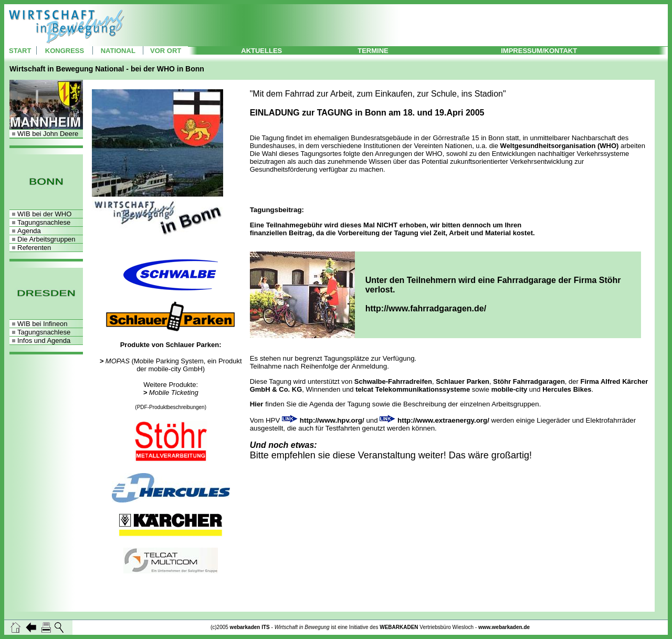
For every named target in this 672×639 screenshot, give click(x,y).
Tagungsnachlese (44, 222)
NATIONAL (118, 51)
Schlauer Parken (463, 381)
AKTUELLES (261, 51)
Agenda (29, 231)
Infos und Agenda (44, 341)
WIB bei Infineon (42, 324)
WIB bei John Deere (48, 134)
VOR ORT (166, 51)
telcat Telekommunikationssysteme (413, 389)
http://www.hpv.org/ (332, 420)
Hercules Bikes (567, 389)
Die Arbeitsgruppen (46, 239)
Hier (257, 404)
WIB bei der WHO (44, 214)
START (20, 51)
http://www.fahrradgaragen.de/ (426, 308)
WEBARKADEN (399, 627)
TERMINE (373, 51)
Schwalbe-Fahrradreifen (393, 381)
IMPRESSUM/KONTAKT (539, 51)
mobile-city (510, 389)
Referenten (34, 248)
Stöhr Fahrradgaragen (529, 381)
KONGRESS (65, 51)
